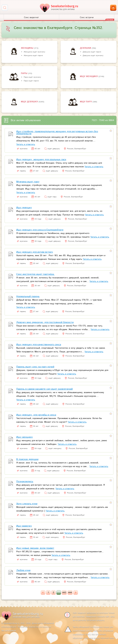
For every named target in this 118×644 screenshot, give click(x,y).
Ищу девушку (30, 102)
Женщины (28, 48)
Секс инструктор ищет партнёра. (35, 274)
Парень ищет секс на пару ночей (35, 367)
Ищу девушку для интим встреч (35, 252)
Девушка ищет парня (92, 52)
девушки (86, 48)
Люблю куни (23, 570)
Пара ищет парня (31, 81)
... (59, 593)
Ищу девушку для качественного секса (39, 345)
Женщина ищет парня (33, 56)
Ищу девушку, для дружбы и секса (36, 415)
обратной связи (107, 638)
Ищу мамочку (24, 526)
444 (70, 593)
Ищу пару (86, 102)
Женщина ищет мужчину (34, 52)
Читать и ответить (26, 144)
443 (64, 593)
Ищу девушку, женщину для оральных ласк (41, 160)
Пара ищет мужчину (32, 77)
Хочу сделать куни (27, 504)
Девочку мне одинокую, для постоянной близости (45, 322)
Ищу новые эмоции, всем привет (35, 548)
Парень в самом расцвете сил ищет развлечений (44, 389)
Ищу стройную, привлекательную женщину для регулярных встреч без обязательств (57, 133)
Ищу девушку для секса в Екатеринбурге (40, 230)
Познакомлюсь (25, 482)
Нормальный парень (28, 296)
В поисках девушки (27, 459)
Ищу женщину (89, 76)
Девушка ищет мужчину (93, 56)
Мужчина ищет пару (28, 182)
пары (25, 73)
